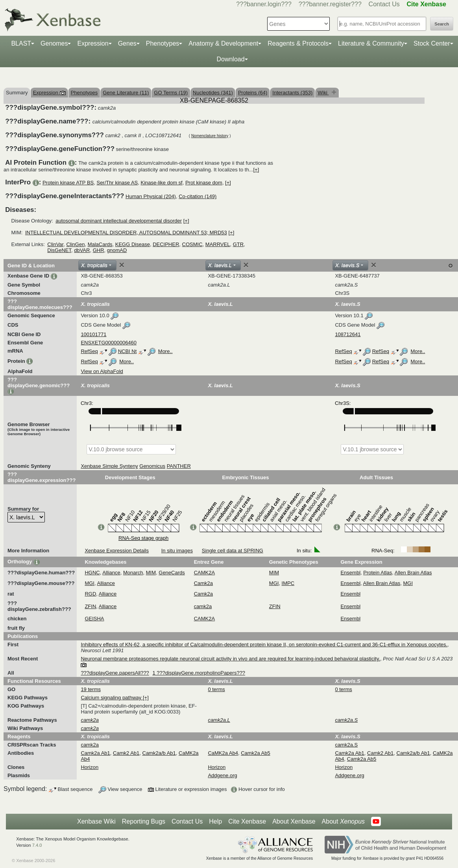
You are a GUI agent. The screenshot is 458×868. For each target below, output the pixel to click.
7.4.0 (37, 845)
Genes (127, 43)
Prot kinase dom (204, 183)
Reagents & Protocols (298, 43)
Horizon (90, 767)
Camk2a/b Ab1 (159, 753)
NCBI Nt (127, 351)
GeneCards (172, 573)
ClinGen (75, 244)
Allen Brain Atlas (413, 573)
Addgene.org (222, 775)
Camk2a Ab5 (255, 753)
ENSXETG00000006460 (109, 343)
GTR (238, 244)
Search (442, 24)
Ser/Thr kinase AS (117, 183)
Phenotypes (163, 43)
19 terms (91, 689)
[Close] (122, 265)
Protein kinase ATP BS (68, 183)
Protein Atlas (378, 573)
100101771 (93, 334)
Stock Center (432, 43)
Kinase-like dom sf (161, 183)
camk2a (203, 606)
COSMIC (192, 244)
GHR (99, 250)
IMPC (288, 583)
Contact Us (384, 4)
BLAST (21, 43)
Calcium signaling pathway (112, 698)
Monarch (133, 573)
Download (230, 59)
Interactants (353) (292, 93)
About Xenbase (294, 821)
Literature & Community (371, 43)
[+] (256, 170)
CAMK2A (204, 573)
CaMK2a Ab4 (223, 753)
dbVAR (82, 250)
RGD (90, 594)
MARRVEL (218, 244)
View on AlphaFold (102, 371)
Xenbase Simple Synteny (109, 466)
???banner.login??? (264, 4)
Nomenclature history (210, 136)
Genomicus (152, 466)
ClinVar (55, 244)
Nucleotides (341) (213, 93)
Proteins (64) (253, 93)
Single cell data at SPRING (233, 551)
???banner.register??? (330, 4)
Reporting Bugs (144, 821)
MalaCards (100, 244)
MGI (90, 583)
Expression (93, 43)
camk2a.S (346, 745)
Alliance (111, 573)
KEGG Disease (133, 244)
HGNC (92, 573)
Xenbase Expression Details (117, 551)
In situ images (177, 551)
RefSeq (89, 351)
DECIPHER (166, 244)
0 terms (216, 689)
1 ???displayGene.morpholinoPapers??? (199, 673)
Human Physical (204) (151, 196)
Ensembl (350, 573)
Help (215, 821)
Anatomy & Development (223, 43)
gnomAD (117, 250)
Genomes (54, 43)
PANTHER (179, 466)
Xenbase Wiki (96, 821)
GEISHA (94, 619)
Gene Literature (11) (126, 93)
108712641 (348, 334)
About (343, 822)
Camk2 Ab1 (126, 753)
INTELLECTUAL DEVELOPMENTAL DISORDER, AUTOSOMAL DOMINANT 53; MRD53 (126, 233)
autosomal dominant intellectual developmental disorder (119, 221)
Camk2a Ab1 (95, 753)
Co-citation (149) (198, 196)
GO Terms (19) (171, 93)
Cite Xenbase (247, 821)
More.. (165, 351)
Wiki (323, 93)
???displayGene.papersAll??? (115, 673)
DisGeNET (59, 250)
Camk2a (203, 583)
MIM (151, 573)
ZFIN (90, 606)
